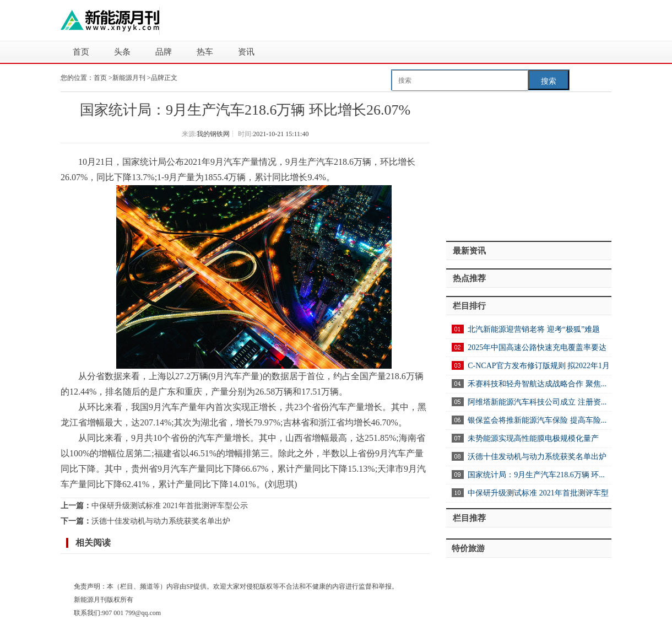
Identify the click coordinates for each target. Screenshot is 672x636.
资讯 (246, 52)
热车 (205, 52)
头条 (122, 52)
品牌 (164, 52)
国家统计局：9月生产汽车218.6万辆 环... (536, 475)
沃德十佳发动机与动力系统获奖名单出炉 (161, 521)
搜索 (549, 81)
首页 (81, 52)
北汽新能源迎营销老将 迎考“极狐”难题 (534, 329)
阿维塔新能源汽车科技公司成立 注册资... (537, 402)
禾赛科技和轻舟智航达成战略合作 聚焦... (537, 384)
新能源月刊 (130, 78)
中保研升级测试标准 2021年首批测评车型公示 (170, 506)
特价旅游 (468, 548)
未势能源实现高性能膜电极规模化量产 (533, 438)
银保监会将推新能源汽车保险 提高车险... (537, 420)
